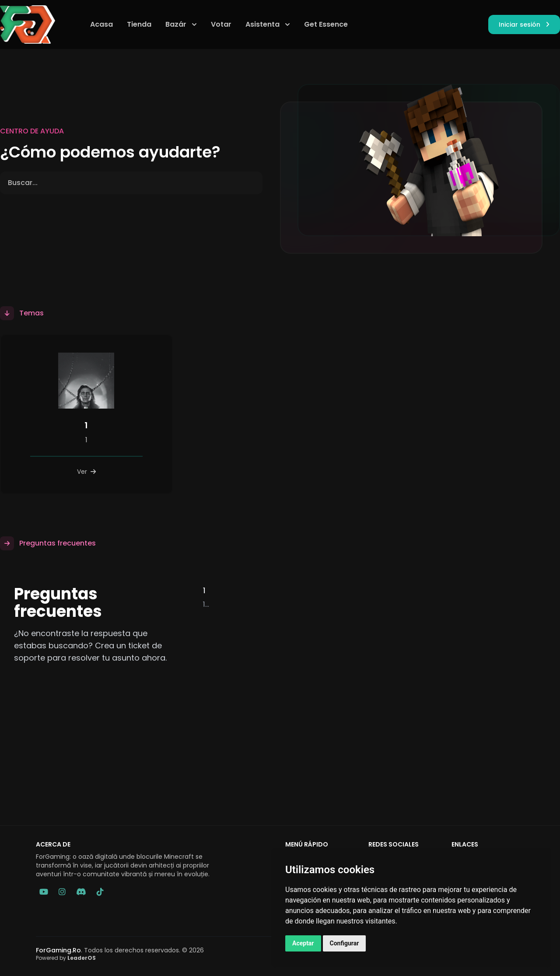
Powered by (66, 958)
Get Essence (326, 24)
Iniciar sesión (524, 24)
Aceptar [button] (303, 943)
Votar (221, 24)
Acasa (101, 24)
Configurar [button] (345, 943)
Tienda (139, 24)
